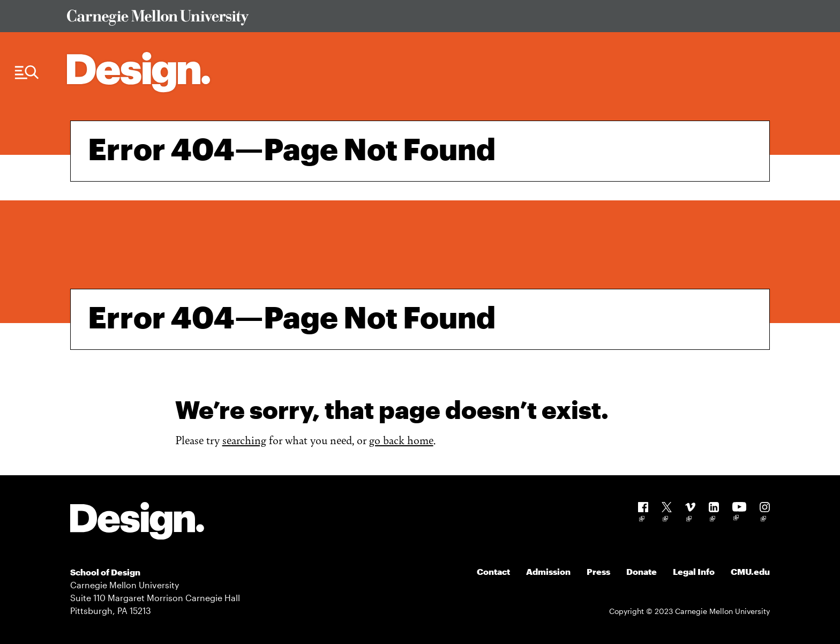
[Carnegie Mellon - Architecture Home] (138, 72)
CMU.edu (750, 571)
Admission (548, 571)
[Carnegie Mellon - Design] (137, 523)
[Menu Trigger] (27, 73)
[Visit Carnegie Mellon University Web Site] (410, 20)
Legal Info (694, 571)
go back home (401, 440)
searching (244, 440)
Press (598, 571)
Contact (493, 571)
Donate (642, 571)
